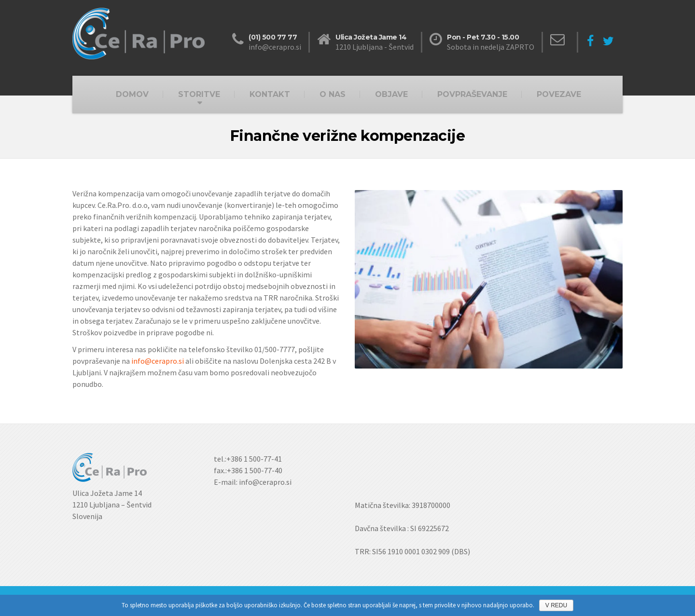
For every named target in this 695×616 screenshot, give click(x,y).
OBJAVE (391, 94)
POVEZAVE (559, 94)
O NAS (333, 94)
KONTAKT (270, 94)
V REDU (556, 605)
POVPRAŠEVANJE (472, 94)
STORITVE (199, 94)
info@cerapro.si (158, 361)
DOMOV (132, 94)
